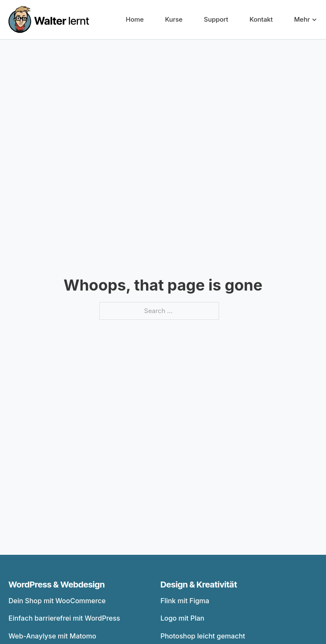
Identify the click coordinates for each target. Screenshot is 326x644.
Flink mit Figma (185, 601)
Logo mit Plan (183, 618)
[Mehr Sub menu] (314, 20)
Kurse (174, 19)
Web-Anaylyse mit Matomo (52, 636)
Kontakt (261, 19)
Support (216, 19)
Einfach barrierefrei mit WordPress (64, 618)
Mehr (302, 19)
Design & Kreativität (199, 585)
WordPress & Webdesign (57, 585)
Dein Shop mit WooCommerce (57, 601)
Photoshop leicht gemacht (203, 636)
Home (135, 19)
